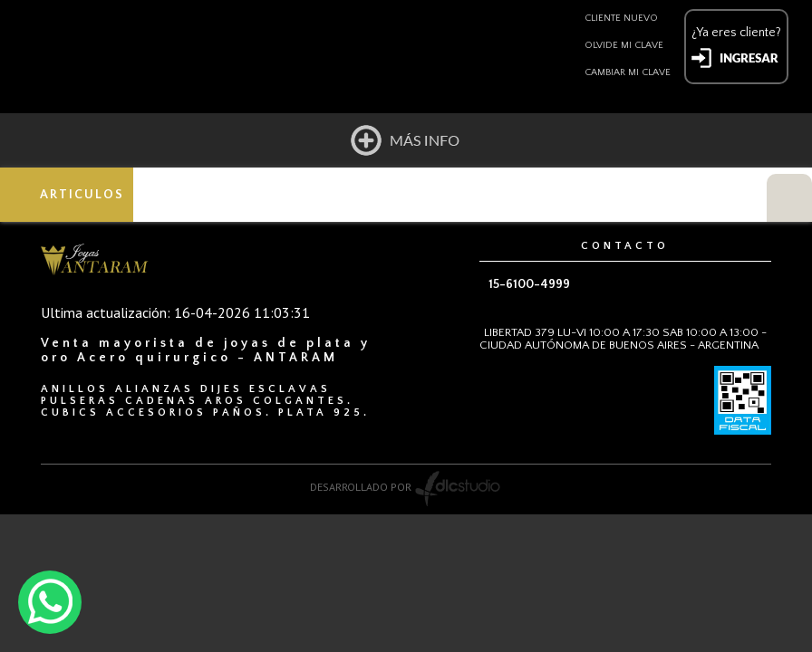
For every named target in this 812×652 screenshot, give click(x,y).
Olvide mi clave (624, 45)
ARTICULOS (83, 195)
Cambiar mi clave (628, 72)
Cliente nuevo (621, 18)
